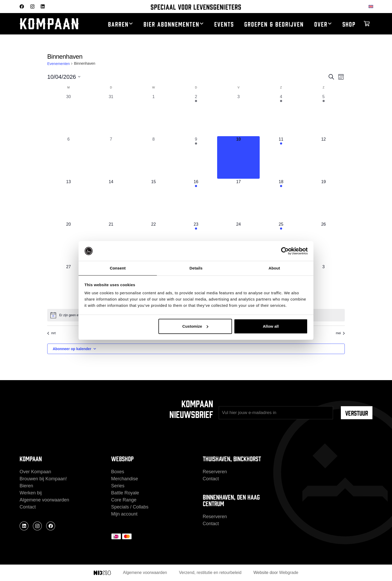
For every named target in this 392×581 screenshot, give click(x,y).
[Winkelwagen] (367, 24)
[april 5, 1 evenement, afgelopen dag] (323, 115)
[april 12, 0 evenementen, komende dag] (323, 157)
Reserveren (215, 472)
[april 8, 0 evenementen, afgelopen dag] (154, 157)
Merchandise (125, 479)
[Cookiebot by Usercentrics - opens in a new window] (285, 251)
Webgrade (289, 573)
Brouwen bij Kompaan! (43, 479)
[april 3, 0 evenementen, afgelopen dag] (238, 115)
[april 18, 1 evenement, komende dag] (281, 200)
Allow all (271, 327)
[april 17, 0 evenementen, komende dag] (238, 200)
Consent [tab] (118, 268)
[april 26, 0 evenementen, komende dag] (323, 242)
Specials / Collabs (130, 507)
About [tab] (274, 268)
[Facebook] (22, 6)
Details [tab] (196, 268)
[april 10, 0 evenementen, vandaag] (238, 157)
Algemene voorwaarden (44, 500)
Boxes (118, 472)
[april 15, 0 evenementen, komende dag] (154, 200)
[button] (131, 24)
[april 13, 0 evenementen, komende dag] (69, 200)
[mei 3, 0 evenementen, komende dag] (323, 285)
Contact (28, 507)
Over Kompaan (35, 472)
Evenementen (58, 64)
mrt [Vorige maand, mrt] (51, 333)
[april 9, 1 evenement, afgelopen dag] (196, 157)
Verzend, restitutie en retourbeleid (210, 573)
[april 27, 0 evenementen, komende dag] (69, 285)
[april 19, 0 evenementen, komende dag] (323, 200)
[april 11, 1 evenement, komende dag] (281, 157)
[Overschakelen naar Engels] (372, 6)
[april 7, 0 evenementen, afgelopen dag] (111, 157)
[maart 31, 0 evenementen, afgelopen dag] (111, 115)
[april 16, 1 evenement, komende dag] (196, 200)
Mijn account (124, 514)
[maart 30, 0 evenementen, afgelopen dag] (69, 115)
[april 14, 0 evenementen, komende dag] (111, 200)
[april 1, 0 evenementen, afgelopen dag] (154, 115)
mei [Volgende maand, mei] (340, 333)
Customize (195, 327)
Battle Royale (125, 493)
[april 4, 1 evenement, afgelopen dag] (281, 115)
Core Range (124, 500)
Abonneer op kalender (72, 349)
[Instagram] (32, 7)
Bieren (26, 486)
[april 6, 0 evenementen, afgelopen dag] (69, 157)
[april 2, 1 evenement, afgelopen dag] (196, 115)
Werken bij (31, 493)
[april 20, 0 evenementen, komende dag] (69, 242)
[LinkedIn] (43, 6)
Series (118, 486)
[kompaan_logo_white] (54, 24)
